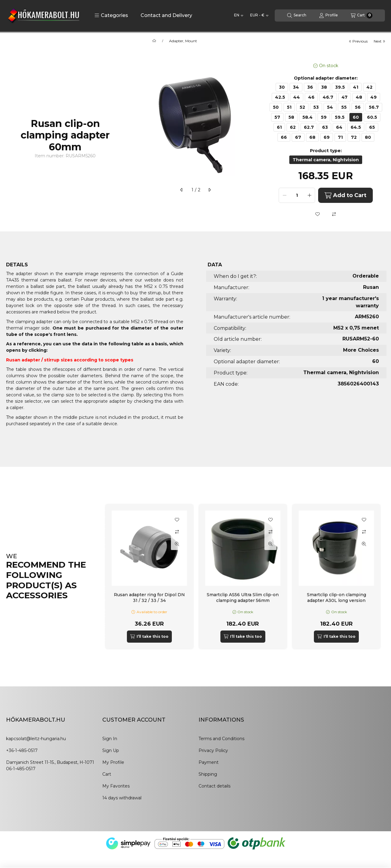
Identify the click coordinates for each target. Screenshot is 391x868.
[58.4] (308, 117)
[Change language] (239, 15)
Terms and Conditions (221, 739)
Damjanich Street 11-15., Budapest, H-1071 (50, 762)
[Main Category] (154, 41)
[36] (310, 87)
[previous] (182, 190)
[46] (311, 97)
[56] (358, 107)
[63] (325, 127)
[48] (359, 97)
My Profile (113, 762)
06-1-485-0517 (21, 769)
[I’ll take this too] (149, 637)
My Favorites (116, 786)
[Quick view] (177, 544)
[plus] (309, 195)
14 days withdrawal (122, 798)
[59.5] (340, 117)
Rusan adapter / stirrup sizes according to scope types (70, 360)
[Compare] (334, 214)
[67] (298, 137)
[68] (312, 137)
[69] (327, 137)
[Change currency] (259, 15)
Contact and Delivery (166, 15)
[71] (340, 137)
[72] (354, 137)
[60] (356, 117)
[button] (111, 15)
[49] (374, 97)
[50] (276, 107)
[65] (372, 127)
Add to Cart (345, 195)
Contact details (214, 786)
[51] (289, 107)
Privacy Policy (213, 750)
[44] (297, 97)
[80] (368, 137)
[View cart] (362, 15)
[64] (339, 127)
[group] (245, 576)
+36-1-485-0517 (22, 750)
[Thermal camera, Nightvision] (326, 160)
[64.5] (356, 127)
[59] (324, 117)
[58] (291, 117)
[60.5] (372, 117)
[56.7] (374, 107)
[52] (302, 107)
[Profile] (328, 15)
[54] (330, 107)
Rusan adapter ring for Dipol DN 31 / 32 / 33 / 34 (149, 597)
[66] (284, 137)
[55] (344, 107)
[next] (209, 190)
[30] (282, 87)
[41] (356, 87)
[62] (293, 127)
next (379, 41)
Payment (209, 762)
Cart (107, 774)
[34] (296, 87)
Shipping (208, 774)
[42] (369, 87)
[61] (279, 127)
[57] (277, 117)
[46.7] (328, 97)
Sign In (110, 739)
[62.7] (309, 127)
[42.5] (280, 97)
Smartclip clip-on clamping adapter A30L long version (337, 597)
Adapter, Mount (183, 41)
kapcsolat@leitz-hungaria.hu (36, 739)
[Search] (297, 15)
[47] (345, 97)
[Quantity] (297, 195)
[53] (316, 107)
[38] (324, 87)
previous (358, 41)
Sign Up (111, 750)
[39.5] (340, 87)
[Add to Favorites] (318, 214)
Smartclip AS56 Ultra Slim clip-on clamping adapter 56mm (243, 597)
